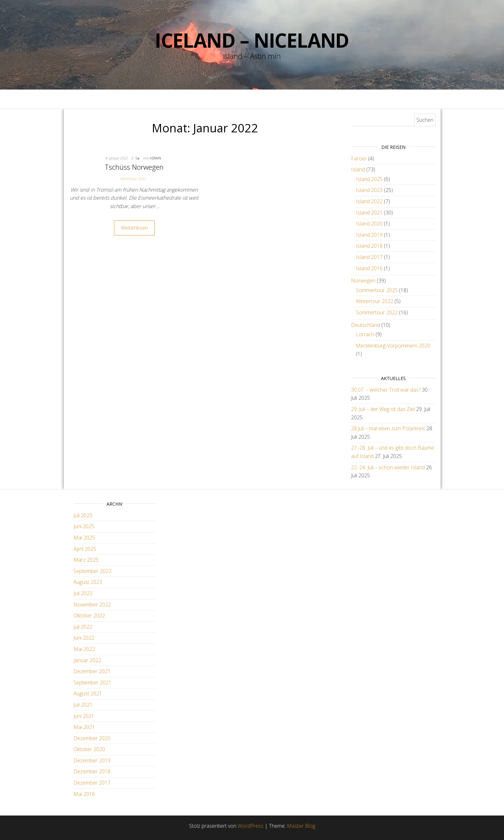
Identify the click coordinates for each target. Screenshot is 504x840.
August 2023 (88, 582)
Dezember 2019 (92, 760)
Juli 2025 (83, 515)
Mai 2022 (84, 649)
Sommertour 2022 (377, 312)
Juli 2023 (83, 593)
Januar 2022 (87, 660)
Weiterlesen (134, 228)
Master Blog (301, 826)
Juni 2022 (84, 638)
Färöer (359, 158)
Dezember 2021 (92, 671)
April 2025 (85, 549)
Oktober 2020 (89, 749)
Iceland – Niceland (252, 40)
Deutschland (366, 325)
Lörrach (365, 334)
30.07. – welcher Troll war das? (386, 390)
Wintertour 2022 (133, 179)
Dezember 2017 (92, 783)
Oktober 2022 (89, 616)
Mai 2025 (84, 538)
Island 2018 (369, 246)
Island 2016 (369, 268)
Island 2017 (369, 257)
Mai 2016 (84, 794)
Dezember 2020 (92, 738)
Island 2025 (369, 179)
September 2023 (92, 571)
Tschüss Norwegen (134, 167)
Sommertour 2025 (377, 290)
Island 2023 (369, 190)
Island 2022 (369, 201)
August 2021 (88, 693)
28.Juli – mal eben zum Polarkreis (388, 428)
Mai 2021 (84, 727)
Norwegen (363, 281)
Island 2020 (369, 224)
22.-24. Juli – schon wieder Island (388, 467)
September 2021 (92, 682)
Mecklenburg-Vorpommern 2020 (393, 346)
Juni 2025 (84, 526)
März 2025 (86, 560)
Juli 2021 (83, 705)
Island (358, 169)
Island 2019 (369, 235)
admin (155, 158)
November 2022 (92, 605)
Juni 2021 (84, 716)
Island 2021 (369, 213)
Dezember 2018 (92, 771)
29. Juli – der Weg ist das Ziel (383, 409)
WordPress (251, 826)
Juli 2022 (83, 627)
